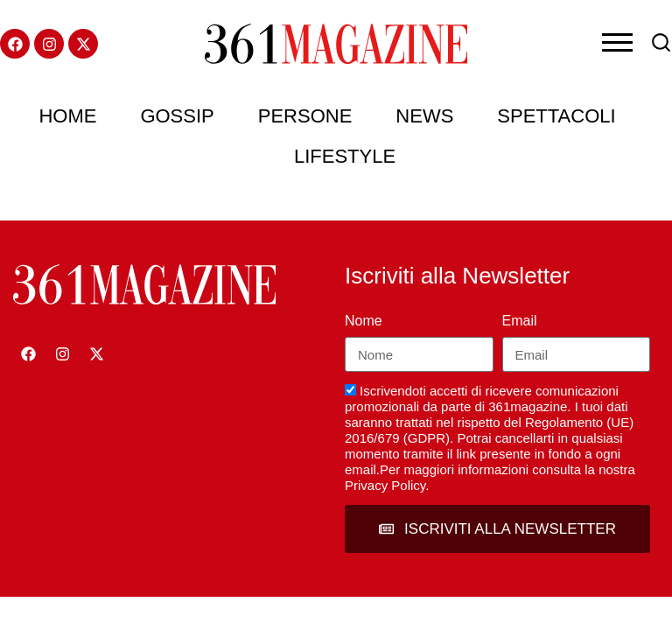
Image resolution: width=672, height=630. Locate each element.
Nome (364, 321)
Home (67, 116)
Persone (305, 116)
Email (520, 321)
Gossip (177, 116)
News (424, 116)
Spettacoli (556, 116)
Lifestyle (345, 156)
